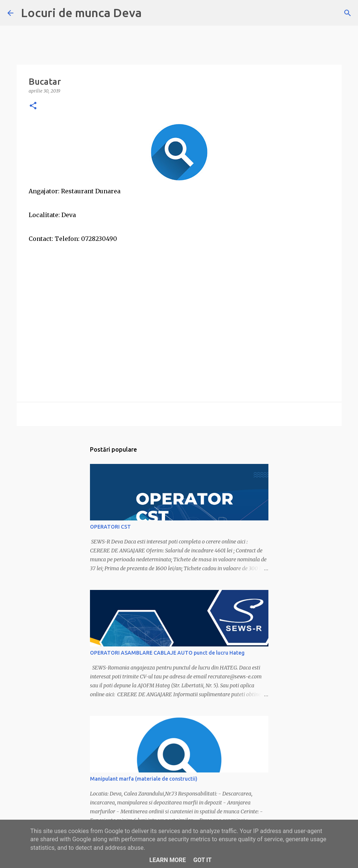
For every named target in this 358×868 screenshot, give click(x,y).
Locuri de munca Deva (81, 13)
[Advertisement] (179, 309)
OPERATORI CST (110, 527)
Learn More (168, 860)
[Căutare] (348, 13)
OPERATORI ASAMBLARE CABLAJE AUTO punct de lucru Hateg (167, 653)
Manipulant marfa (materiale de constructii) (144, 779)
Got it (202, 860)
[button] (33, 106)
